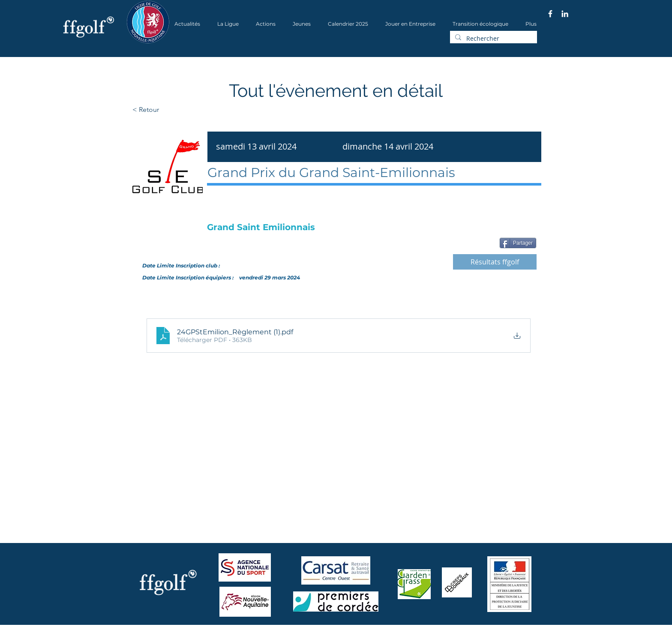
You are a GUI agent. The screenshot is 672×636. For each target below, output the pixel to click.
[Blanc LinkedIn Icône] (565, 14)
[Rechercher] (493, 39)
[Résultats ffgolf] (495, 262)
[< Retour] (173, 110)
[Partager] (518, 243)
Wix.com (242, 633)
